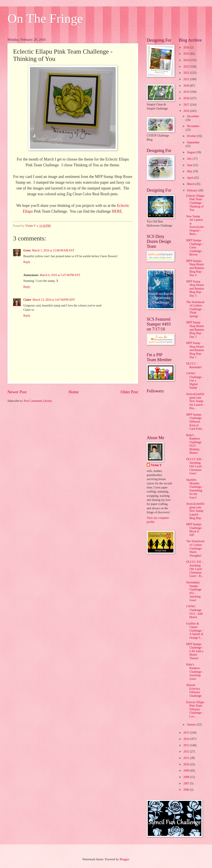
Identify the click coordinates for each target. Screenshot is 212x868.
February (193, 190)
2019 (187, 92)
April (190, 178)
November (193, 126)
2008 (187, 777)
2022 (187, 73)
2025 (187, 54)
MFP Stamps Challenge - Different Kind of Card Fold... (195, 422)
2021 (187, 79)
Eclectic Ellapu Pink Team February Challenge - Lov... (195, 709)
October (192, 136)
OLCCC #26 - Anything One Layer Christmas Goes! (194, 466)
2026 (187, 47)
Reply (27, 262)
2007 (187, 783)
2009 (187, 771)
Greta (27, 250)
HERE (117, 211)
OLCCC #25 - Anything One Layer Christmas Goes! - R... (195, 569)
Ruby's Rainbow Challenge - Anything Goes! (195, 672)
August (192, 152)
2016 (187, 111)
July (190, 159)
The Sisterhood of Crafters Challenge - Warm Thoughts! (195, 548)
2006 (187, 790)
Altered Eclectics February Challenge (194, 690)
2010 (187, 764)
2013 (187, 745)
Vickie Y (156, 465)
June (190, 165)
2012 (187, 752)
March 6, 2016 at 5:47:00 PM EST (60, 275)
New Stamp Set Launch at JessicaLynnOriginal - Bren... (195, 225)
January (192, 725)
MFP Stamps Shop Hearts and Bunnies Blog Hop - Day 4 (195, 268)
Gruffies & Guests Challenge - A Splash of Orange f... (195, 631)
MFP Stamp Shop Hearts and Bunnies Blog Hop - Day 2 (195, 330)
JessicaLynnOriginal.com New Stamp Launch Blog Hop (195, 511)
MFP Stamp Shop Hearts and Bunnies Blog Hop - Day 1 (195, 350)
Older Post (129, 392)
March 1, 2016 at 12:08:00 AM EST (53, 250)
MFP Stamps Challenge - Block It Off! (195, 530)
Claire (27, 300)
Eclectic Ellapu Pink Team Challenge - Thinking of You (195, 203)
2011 (187, 758)
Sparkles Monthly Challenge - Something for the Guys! (195, 489)
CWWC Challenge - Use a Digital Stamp (195, 381)
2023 (187, 67)
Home (74, 392)
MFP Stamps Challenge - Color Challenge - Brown (195, 247)
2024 (187, 60)
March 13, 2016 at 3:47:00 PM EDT (54, 300)
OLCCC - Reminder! (194, 365)
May (190, 171)
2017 (187, 105)
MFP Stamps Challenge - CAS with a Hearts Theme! (195, 651)
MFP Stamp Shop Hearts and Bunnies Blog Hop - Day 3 (195, 289)
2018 (187, 98)
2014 (187, 739)
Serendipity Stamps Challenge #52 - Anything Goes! (194, 591)
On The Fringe (45, 18)
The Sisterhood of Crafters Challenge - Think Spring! (195, 309)
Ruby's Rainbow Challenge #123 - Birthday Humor (194, 444)
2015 (187, 733)
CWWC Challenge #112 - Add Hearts (194, 612)
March (191, 184)
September (193, 142)
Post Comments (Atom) (38, 401)
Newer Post (17, 392)
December (193, 116)
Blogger (124, 859)
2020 (187, 86)
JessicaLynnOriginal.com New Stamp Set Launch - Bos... (195, 401)
